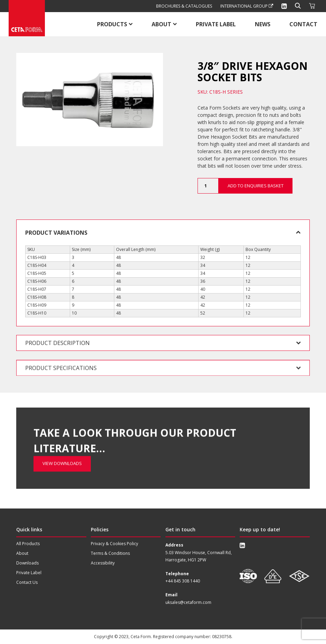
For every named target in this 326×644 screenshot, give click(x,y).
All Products (28, 544)
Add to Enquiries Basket (256, 186)
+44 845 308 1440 (183, 581)
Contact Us (27, 582)
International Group (247, 6)
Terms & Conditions (110, 553)
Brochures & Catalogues (184, 6)
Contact (303, 24)
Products (112, 24)
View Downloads (62, 426)
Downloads (27, 563)
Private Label (216, 24)
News (263, 24)
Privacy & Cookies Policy (114, 544)
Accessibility (103, 563)
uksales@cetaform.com (188, 602)
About (161, 24)
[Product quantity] (208, 186)
